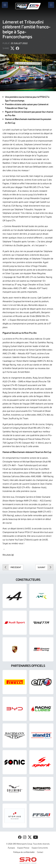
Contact (40, 852)
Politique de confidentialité (24, 852)
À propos (11, 848)
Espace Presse (23, 848)
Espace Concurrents (40, 848)
